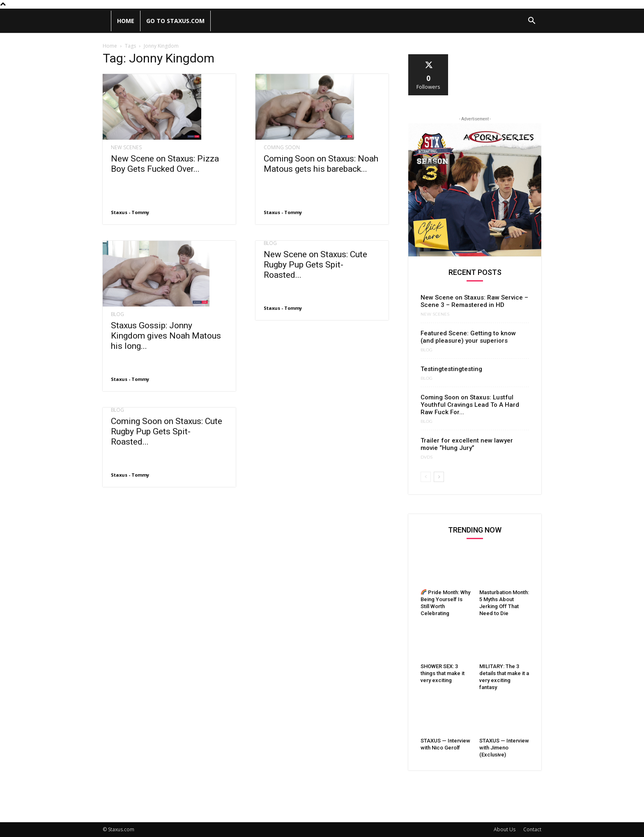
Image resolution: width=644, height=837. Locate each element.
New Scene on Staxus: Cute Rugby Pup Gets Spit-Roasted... (315, 265)
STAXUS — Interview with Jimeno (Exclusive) (504, 748)
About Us (505, 829)
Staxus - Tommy (130, 212)
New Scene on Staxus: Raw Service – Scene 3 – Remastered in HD (474, 301)
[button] (531, 22)
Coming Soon (282, 148)
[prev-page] (426, 477)
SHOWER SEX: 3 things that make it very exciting (443, 673)
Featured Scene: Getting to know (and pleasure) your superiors (468, 337)
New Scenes (126, 148)
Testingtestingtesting (451, 369)
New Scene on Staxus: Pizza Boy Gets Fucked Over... (165, 164)
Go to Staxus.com (175, 21)
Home (126, 21)
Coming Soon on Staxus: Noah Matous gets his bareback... (321, 164)
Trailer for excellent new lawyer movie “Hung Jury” (467, 444)
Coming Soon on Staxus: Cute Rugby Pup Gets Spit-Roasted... (167, 431)
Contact (532, 829)
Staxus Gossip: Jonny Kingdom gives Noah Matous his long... (166, 336)
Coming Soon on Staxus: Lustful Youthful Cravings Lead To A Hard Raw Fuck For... (470, 405)
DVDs (427, 457)
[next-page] (439, 477)
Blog (117, 314)
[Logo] (107, 21)
